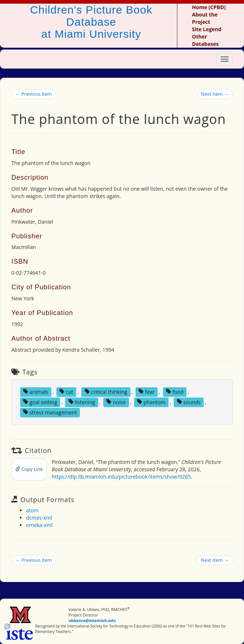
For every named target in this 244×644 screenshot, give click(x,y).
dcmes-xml (39, 518)
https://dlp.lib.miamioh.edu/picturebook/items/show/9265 (121, 477)
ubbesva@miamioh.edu (92, 620)
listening (82, 402)
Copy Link (29, 469)
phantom (151, 402)
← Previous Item (34, 94)
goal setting (40, 402)
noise (116, 402)
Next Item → (215, 94)
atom (32, 510)
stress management (50, 412)
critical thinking (106, 391)
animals (36, 391)
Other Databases (205, 40)
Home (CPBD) (209, 7)
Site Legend (207, 29)
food (175, 391)
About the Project (205, 18)
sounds (189, 402)
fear (147, 391)
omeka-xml (39, 525)
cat (66, 391)
